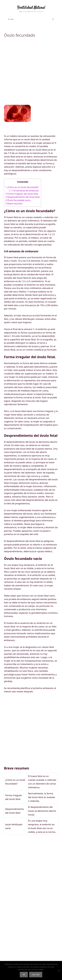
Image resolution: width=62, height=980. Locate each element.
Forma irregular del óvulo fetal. (22, 194)
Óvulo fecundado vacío (18, 200)
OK (24, 974)
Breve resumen (14, 204)
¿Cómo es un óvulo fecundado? (22, 187)
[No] (59, 970)
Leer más (36, 974)
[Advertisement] (31, 73)
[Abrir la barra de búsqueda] (53, 19)
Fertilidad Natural (31, 8)
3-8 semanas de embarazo (24, 191)
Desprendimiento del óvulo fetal (23, 197)
